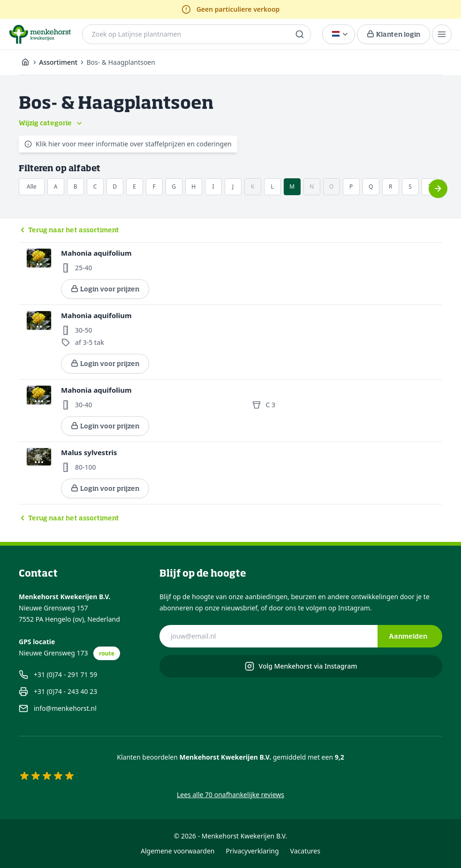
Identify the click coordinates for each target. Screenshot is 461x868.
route (107, 653)
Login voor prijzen (105, 289)
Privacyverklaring (253, 851)
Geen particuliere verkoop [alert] (231, 9)
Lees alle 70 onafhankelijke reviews (230, 795)
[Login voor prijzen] (393, 34)
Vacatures (305, 851)
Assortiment (58, 62)
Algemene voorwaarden (178, 851)
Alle (32, 187)
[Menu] (442, 34)
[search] (300, 34)
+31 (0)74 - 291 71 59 (58, 675)
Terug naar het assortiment (69, 230)
